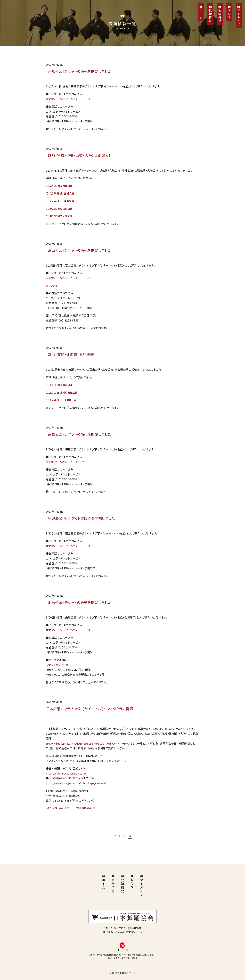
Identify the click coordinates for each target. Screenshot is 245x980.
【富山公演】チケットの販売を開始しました (83, 252)
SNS (229, 14)
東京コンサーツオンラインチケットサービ (70, 100)
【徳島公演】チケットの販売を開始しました (83, 438)
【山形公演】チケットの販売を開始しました (83, 608)
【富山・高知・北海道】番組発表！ (74, 357)
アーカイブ (239, 18)
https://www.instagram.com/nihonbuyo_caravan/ (79, 790)
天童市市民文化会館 (59, 670)
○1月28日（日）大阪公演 (61, 218)
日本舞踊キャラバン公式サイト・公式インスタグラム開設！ (97, 715)
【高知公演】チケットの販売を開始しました (83, 72)
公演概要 (220, 16)
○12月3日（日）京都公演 (61, 187)
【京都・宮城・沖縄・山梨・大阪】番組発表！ (83, 157)
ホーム (201, 14)
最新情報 (210, 16)
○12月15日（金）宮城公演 (62, 195)
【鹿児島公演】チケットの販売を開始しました (85, 523)
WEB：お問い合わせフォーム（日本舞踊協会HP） (75, 815)
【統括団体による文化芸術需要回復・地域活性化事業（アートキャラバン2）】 (102, 750)
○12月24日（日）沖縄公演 (62, 202)
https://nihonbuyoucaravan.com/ (68, 780)
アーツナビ (52, 288)
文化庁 (50, 750)
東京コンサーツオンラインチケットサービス (72, 466)
